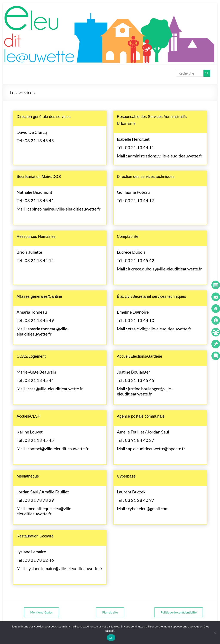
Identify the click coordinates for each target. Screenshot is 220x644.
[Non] (215, 633)
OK (111, 638)
